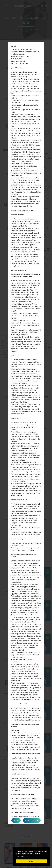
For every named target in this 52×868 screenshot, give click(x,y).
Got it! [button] (31, 861)
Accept (16, 820)
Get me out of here (32, 820)
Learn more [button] (20, 856)
